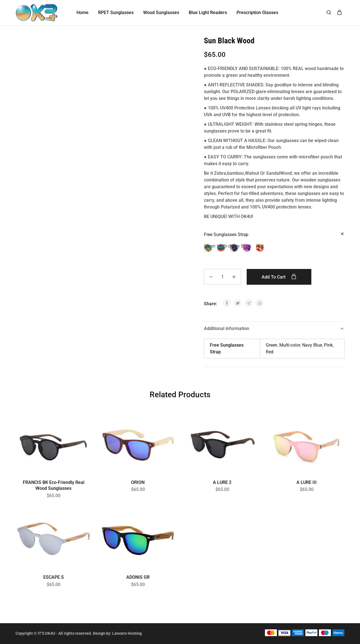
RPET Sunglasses (116, 13)
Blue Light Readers (208, 13)
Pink (328, 345)
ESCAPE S (54, 577)
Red (270, 352)
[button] (208, 248)
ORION (138, 482)
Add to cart (279, 277)
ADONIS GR (138, 577)
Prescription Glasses (257, 13)
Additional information (274, 328)
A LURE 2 (222, 482)
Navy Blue (312, 345)
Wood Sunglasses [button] (161, 13)
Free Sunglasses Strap (226, 235)
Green (272, 345)
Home (83, 13)
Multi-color (290, 345)
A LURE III (307, 482)
